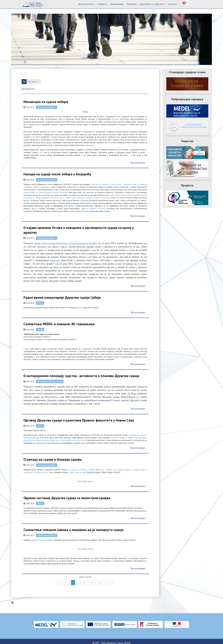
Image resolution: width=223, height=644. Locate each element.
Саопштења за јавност (46, 107)
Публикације (117, 4)
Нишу (84, 470)
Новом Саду (74, 470)
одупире (116, 119)
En (185, 3)
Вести (40, 302)
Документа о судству (152, 4)
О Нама (102, 4)
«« (58, 579)
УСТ (41, 152)
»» (113, 579)
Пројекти (132, 4)
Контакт (172, 4)
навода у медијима (39, 537)
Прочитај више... (139, 162)
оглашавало (89, 145)
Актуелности (86, 4)
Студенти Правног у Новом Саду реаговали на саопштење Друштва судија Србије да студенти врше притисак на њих (85, 437)
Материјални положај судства (50, 380)
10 (100, 579)
